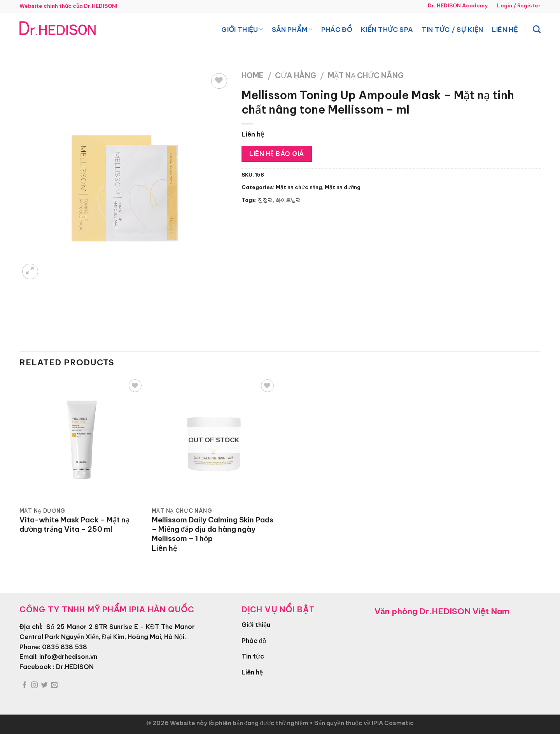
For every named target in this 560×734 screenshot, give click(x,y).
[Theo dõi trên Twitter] (45, 685)
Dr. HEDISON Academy (458, 6)
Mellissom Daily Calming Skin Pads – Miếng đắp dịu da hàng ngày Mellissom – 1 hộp (213, 529)
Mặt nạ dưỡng (343, 187)
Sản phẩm (292, 29)
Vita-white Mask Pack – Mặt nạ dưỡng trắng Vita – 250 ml (74, 525)
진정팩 (265, 200)
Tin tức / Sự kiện (452, 29)
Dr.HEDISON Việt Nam (464, 611)
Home (253, 75)
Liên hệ (505, 29)
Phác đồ (337, 29)
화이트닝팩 (288, 200)
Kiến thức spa (387, 29)
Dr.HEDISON (75, 667)
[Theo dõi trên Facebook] (24, 685)
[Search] (537, 29)
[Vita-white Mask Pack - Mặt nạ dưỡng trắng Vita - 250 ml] (82, 440)
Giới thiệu (242, 29)
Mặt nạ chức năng (366, 75)
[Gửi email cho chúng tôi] (54, 685)
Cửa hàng (296, 75)
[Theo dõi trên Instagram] (34, 685)
